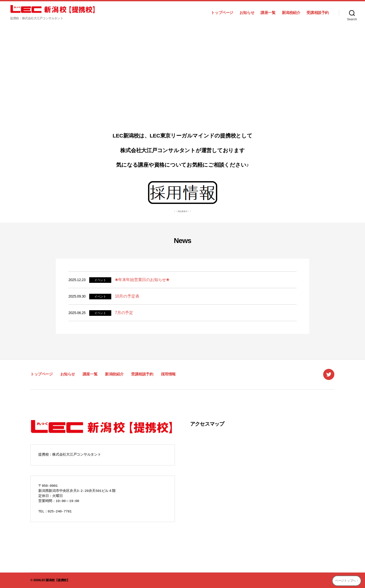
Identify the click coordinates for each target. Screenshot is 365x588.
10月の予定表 (127, 296)
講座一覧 (268, 13)
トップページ (222, 13)
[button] (8, 76)
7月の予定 (124, 313)
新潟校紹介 (291, 13)
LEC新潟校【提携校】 (55, 580)
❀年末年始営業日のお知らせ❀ (142, 280)
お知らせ (247, 13)
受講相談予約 (318, 13)
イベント (100, 280)
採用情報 (168, 374)
